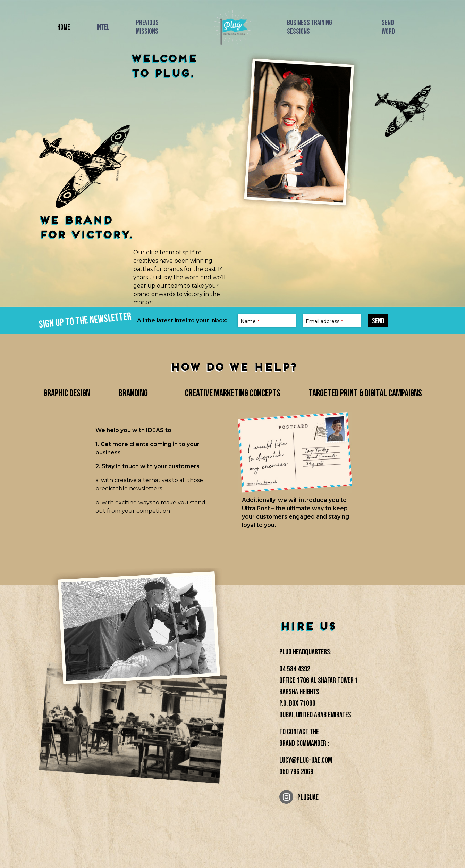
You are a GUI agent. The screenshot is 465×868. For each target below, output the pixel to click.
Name (250, 321)
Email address (324, 321)
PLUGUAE (299, 797)
